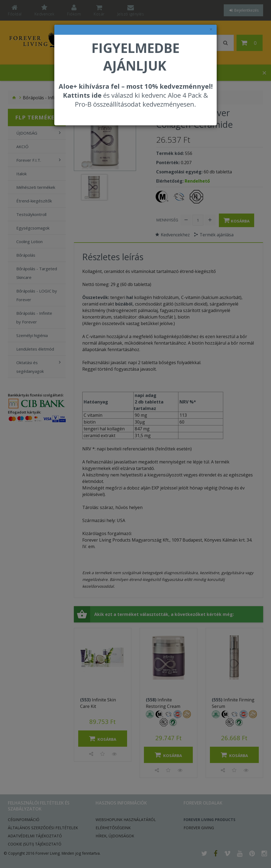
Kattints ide (82, 95)
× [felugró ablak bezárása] (211, 29)
